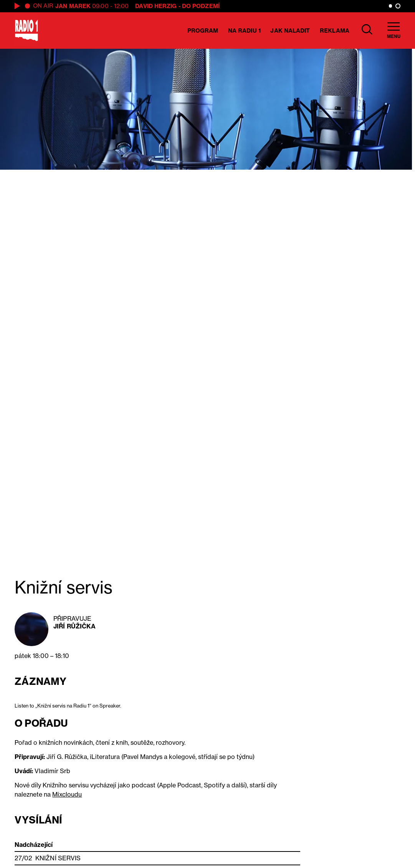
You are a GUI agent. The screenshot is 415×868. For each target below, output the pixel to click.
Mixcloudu (67, 794)
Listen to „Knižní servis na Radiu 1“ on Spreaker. (68, 706)
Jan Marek (73, 6)
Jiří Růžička (74, 626)
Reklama (335, 31)
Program (203, 31)
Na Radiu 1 (244, 31)
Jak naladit (290, 31)
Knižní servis (58, 858)
